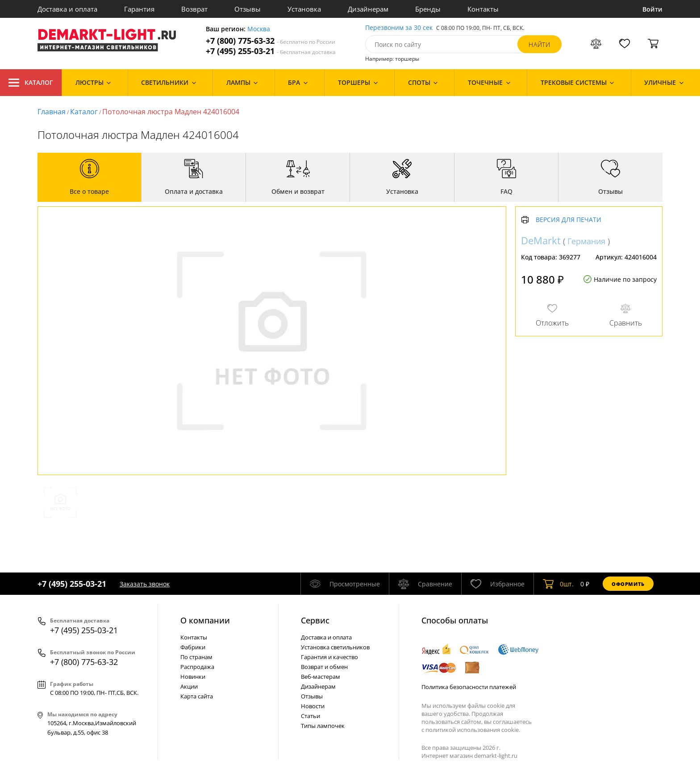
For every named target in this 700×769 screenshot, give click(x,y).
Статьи (310, 716)
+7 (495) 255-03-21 (271, 51)
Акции (189, 686)
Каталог (31, 83)
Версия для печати (569, 220)
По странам (196, 657)
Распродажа (197, 667)
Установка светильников (335, 647)
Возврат (194, 9)
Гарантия (139, 9)
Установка (304, 9)
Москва (259, 29)
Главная (52, 112)
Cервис (315, 620)
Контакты (483, 9)
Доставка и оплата (67, 9)
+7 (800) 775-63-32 (271, 41)
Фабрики (193, 647)
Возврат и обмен (324, 667)
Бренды (428, 9)
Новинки (193, 677)
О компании (205, 620)
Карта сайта (197, 696)
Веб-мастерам (321, 677)
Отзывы (248, 9)
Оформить (628, 584)
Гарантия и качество (329, 657)
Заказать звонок (145, 584)
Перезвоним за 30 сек (399, 28)
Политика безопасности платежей (469, 687)
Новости (313, 706)
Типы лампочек (323, 726)
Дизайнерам (368, 9)
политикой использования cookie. (473, 730)
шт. (558, 584)
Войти (652, 9)
